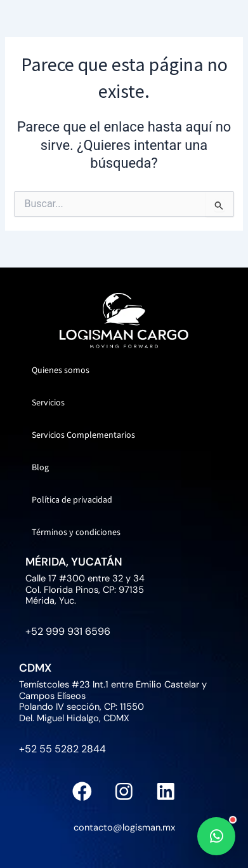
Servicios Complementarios (83, 435)
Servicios (48, 403)
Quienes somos (61, 370)
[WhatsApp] (216, 836)
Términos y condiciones (76, 532)
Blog (40, 468)
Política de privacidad (72, 500)
